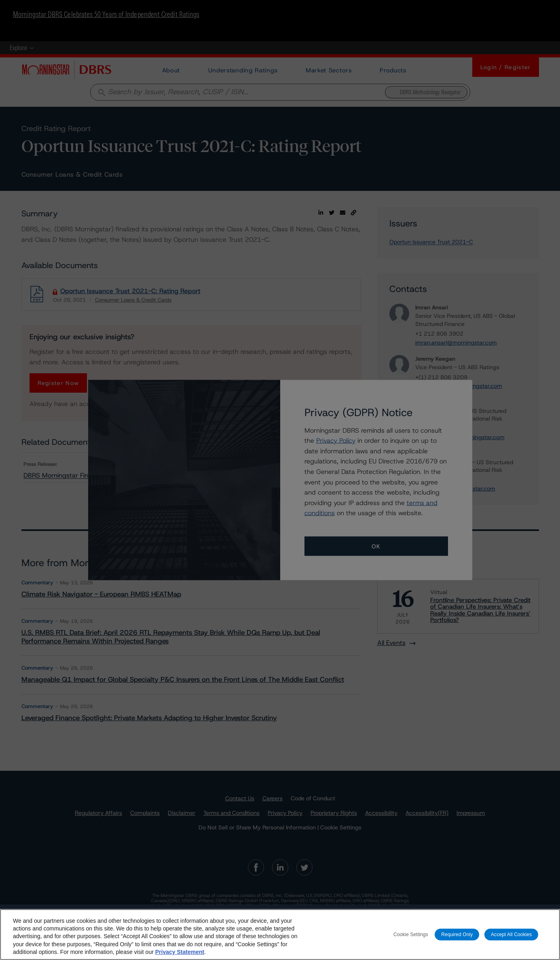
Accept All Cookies (511, 939)
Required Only (457, 939)
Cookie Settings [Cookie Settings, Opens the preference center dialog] (411, 939)
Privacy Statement (180, 956)
